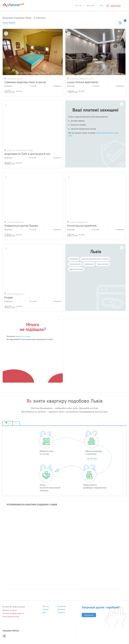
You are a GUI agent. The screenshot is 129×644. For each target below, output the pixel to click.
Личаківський (75, 264)
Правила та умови (10, 613)
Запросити (89, 617)
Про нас (46, 609)
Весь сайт (91, 5)
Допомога (61, 612)
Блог (44, 615)
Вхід (101, 5)
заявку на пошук (23, 336)
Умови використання (11, 619)
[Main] (13, 5)
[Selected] (120, 23)
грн (13, 92)
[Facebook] (4, 638)
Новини (46, 612)
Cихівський (89, 264)
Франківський (103, 264)
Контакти (61, 615)
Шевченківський (76, 269)
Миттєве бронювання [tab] (19, 425)
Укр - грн (79, 5)
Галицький (74, 259)
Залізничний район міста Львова (95, 259)
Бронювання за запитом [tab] (47, 425)
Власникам (62, 609)
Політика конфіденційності (13, 616)
